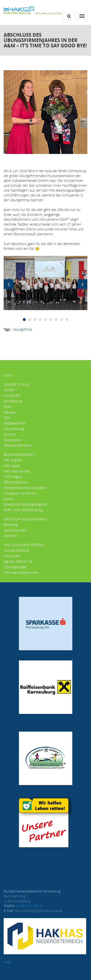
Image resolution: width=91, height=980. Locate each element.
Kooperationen (15, 423)
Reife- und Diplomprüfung (23, 510)
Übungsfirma (22, 329)
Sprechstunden (15, 530)
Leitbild (9, 390)
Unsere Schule (17, 384)
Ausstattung (13, 401)
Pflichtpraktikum (16, 482)
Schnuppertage (15, 567)
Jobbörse (10, 536)
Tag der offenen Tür (18, 561)
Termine (10, 434)
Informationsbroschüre (21, 572)
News (8, 375)
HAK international (17, 471)
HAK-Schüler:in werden (24, 545)
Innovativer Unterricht (20, 493)
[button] (45, 283)
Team (8, 407)
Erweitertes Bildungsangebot (25, 504)
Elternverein (13, 440)
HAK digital (12, 466)
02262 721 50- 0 (29, 906)
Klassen (9, 412)
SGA (7, 418)
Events (9, 499)
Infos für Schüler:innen (25, 519)
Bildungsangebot (20, 454)
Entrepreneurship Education (25, 488)
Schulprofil (12, 395)
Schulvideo (12, 556)
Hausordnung (14, 429)
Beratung (11, 525)
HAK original (13, 460)
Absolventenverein (18, 445)
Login (8, 961)
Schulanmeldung (16, 550)
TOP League (13, 477)
